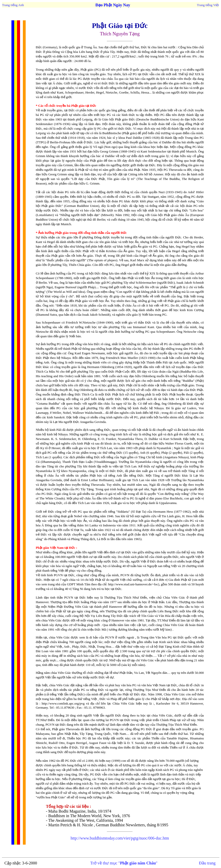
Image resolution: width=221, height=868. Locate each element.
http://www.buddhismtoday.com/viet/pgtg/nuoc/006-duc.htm (120, 838)
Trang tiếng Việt (208, 5)
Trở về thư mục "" (124, 863)
